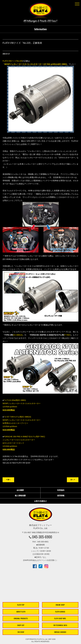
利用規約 (61, 490)
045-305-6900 (42, 537)
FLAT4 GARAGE (60, 612)
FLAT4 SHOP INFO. (60, 618)
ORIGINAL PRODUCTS (21, 618)
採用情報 (61, 496)
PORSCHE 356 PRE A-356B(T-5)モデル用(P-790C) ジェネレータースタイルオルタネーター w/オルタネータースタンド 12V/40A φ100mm (24, 443)
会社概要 (20, 490)
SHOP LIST (21, 625)
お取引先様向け (40, 501)
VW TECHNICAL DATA (60, 625)
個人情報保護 (20, 496)
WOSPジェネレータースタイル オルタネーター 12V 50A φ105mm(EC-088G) (36, 64)
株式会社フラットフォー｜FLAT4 (40, 11)
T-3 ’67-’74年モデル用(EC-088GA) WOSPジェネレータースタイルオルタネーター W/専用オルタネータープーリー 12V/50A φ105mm (22, 423)
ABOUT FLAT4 (21, 612)
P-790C (67, 335)
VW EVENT (21, 632)
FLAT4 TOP (21, 605)
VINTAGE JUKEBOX (60, 632)
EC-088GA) (18, 335)
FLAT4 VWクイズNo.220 (13, 61)
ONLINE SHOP (60, 605)
